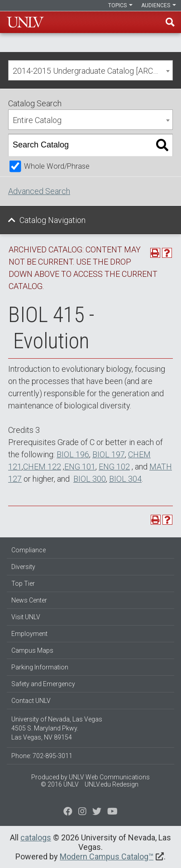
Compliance (29, 550)
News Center (29, 600)
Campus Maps (32, 650)
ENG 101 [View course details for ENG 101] (80, 467)
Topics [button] (120, 5)
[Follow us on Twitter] (82, 812)
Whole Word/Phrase (57, 166)
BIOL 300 (90, 479)
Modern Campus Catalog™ (107, 856)
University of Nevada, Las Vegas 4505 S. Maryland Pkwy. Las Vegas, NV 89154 (57, 728)
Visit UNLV (26, 617)
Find (170, 22)
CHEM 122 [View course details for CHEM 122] (42, 467)
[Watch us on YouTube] (112, 812)
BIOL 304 (125, 479)
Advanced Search (39, 191)
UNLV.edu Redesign (112, 784)
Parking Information (40, 667)
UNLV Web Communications (109, 777)
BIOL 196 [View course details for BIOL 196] (73, 454)
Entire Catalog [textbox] (37, 120)
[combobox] (90, 70)
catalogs (36, 837)
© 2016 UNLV (60, 784)
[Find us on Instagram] (97, 812)
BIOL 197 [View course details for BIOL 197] (109, 454)
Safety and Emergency (43, 684)
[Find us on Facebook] (68, 812)
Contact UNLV (31, 701)
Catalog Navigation (52, 220)
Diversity (23, 567)
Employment (29, 634)
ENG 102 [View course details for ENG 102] (114, 467)
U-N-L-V (25, 22)
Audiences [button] (159, 5)
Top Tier (23, 583)
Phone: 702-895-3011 (42, 756)
